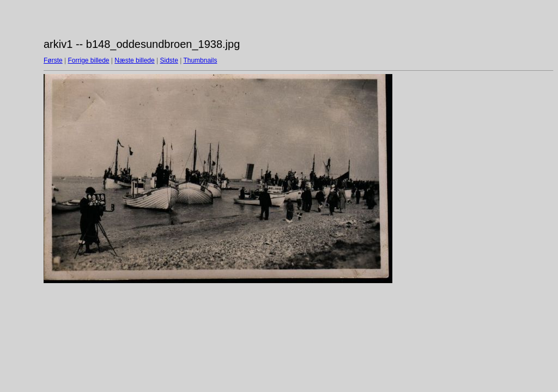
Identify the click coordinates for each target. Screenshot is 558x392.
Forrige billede (88, 60)
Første (53, 60)
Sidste (169, 60)
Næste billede (134, 60)
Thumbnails (200, 60)
